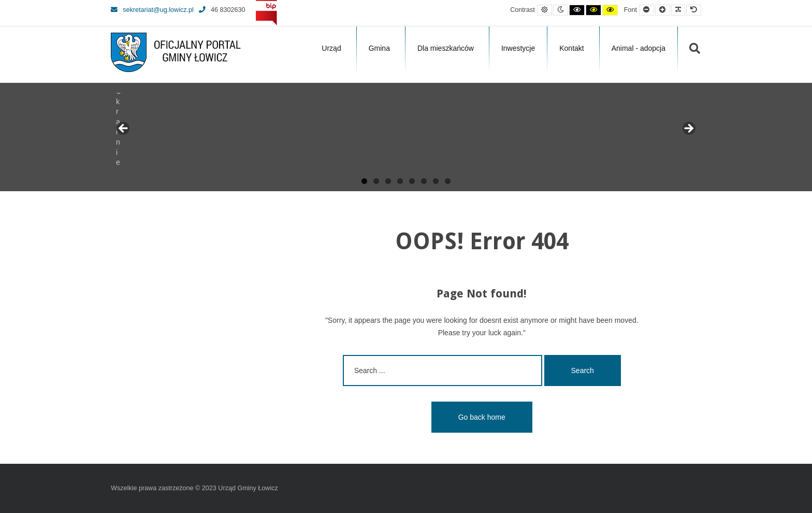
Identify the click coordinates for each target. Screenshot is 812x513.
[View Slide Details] (150, 132)
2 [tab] (376, 181)
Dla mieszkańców (446, 48)
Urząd (331, 48)
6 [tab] (424, 181)
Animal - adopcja (639, 48)
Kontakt (571, 48)
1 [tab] (364, 181)
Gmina (379, 48)
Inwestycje (518, 48)
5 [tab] (412, 181)
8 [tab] (448, 181)
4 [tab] (400, 181)
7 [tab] (436, 181)
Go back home (482, 417)
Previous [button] (124, 129)
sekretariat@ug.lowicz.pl (152, 10)
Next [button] (688, 129)
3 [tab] (388, 181)
